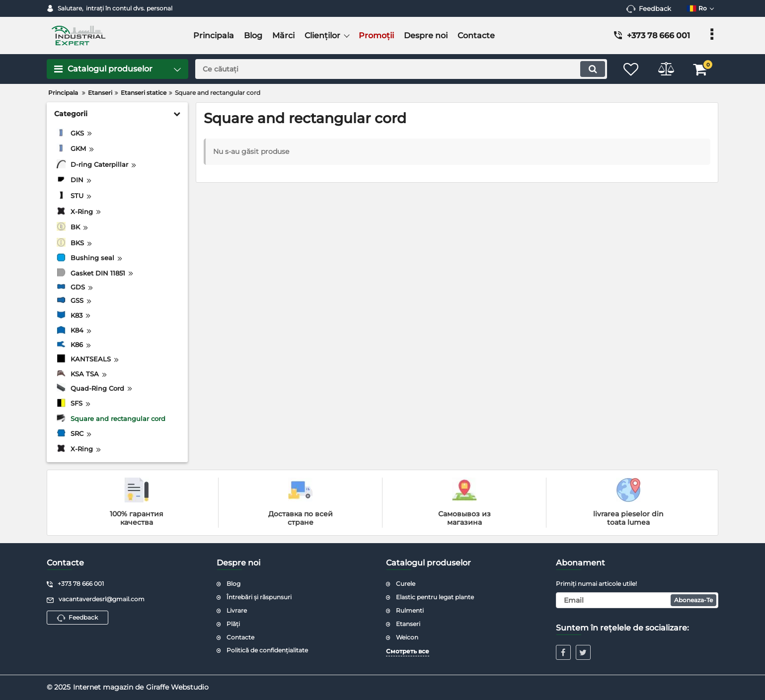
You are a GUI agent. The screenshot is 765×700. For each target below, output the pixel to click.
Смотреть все (408, 651)
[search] (401, 69)
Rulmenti (410, 610)
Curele (406, 584)
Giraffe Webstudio (177, 687)
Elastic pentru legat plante (435, 597)
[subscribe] (637, 600)
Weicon (407, 637)
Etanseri (408, 624)
